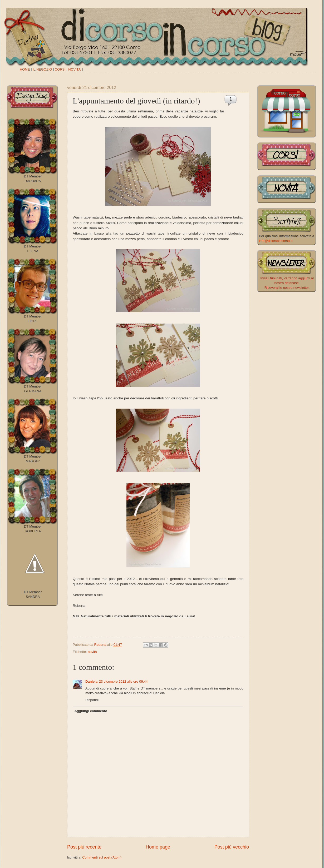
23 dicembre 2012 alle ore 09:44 (123, 681)
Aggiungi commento (91, 711)
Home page (158, 847)
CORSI (60, 69)
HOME (25, 69)
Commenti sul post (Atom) (102, 857)
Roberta (101, 645)
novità (92, 652)
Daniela (91, 681)
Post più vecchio (232, 847)
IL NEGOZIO (42, 69)
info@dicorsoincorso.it (276, 241)
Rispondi (92, 700)
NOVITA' (75, 69)
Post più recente (84, 847)
